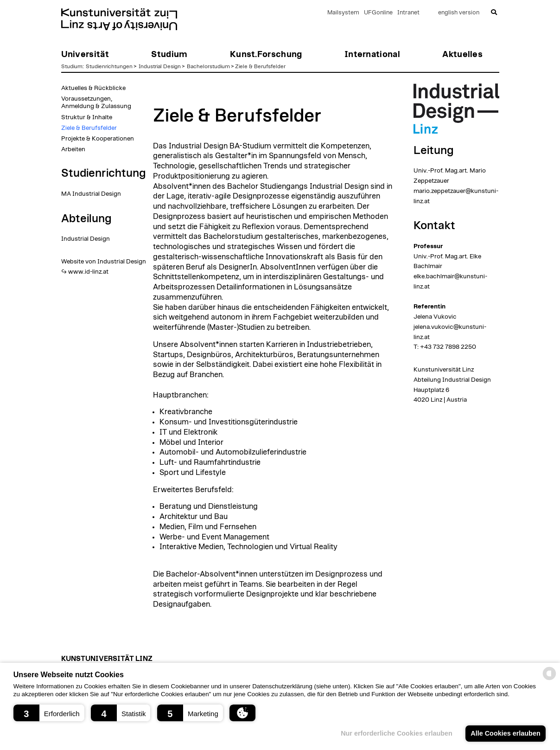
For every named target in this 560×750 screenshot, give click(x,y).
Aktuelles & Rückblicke (93, 88)
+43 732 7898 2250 (448, 347)
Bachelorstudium (208, 66)
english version (459, 13)
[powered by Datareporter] (549, 679)
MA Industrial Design (91, 194)
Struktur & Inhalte (87, 117)
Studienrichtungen (109, 66)
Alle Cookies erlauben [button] (505, 733)
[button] (49, 713)
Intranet (408, 13)
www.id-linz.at (88, 272)
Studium (72, 66)
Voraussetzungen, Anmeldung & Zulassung (96, 103)
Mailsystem (343, 13)
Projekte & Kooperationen (98, 139)
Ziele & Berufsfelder (260, 66)
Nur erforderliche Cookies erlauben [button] (397, 733)
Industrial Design (160, 66)
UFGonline (378, 13)
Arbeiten (73, 149)
